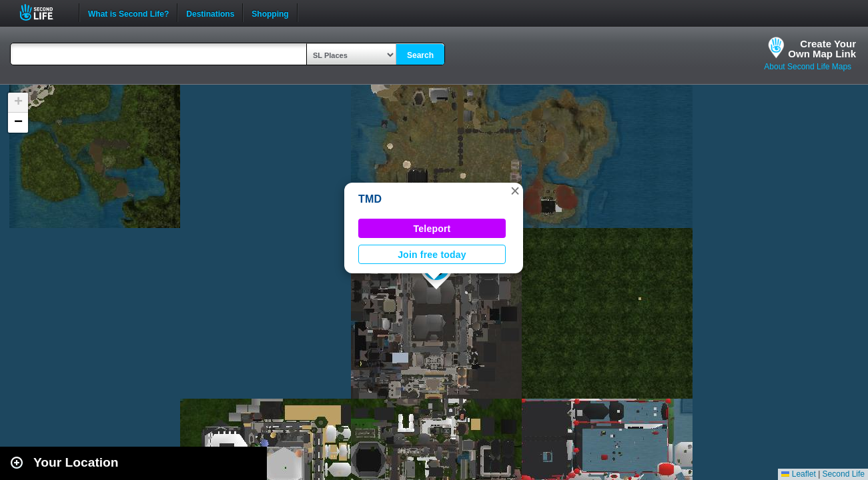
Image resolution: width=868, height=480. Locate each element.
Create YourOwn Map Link (822, 49)
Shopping (270, 13)
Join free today (432, 255)
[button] (515, 191)
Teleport (432, 229)
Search (420, 55)
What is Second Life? (128, 13)
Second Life (44, 12)
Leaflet (798, 474)
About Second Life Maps (808, 67)
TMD (370, 199)
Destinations (210, 13)
